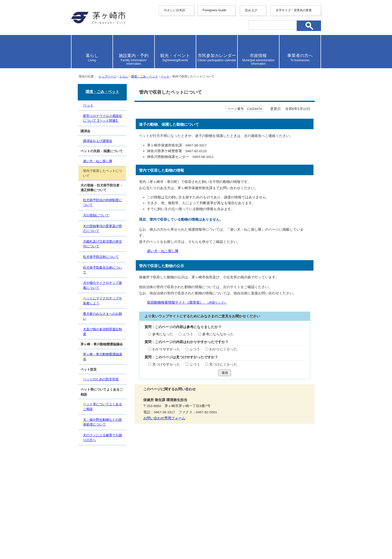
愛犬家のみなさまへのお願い (102, 316)
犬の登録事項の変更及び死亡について (102, 228)
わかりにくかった (223, 349)
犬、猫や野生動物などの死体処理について (102, 422)
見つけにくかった (223, 364)
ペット (165, 76)
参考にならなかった (218, 334)
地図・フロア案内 (89, 541)
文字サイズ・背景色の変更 (294, 10)
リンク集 (281, 485)
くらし (124, 76)
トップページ (107, 76)
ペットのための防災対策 (101, 379)
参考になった (163, 334)
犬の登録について (96, 215)
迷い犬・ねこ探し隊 (163, 251)
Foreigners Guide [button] (214, 10)
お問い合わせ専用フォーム (164, 418)
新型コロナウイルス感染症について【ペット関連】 (102, 118)
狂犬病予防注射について (101, 257)
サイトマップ (147, 485)
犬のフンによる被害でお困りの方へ (102, 438)
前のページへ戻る (257, 468)
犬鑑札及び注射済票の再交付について (102, 244)
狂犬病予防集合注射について (102, 270)
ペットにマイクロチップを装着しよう (102, 301)
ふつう (188, 334)
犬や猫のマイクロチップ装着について (102, 285)
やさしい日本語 (174, 10)
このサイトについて (246, 485)
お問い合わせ (130, 541)
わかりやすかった (166, 349)
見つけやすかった (166, 364)
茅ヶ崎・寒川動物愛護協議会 (102, 357)
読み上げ (251, 10)
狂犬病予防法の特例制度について (102, 202)
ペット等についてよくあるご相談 (102, 407)
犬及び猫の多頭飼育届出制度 (102, 332)
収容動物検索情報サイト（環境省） (187, 302)
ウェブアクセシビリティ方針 (193, 485)
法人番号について (131, 530)
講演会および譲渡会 (98, 141)
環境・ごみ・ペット (144, 76)
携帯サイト (116, 485)
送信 (225, 373)
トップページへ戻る (303, 468)
